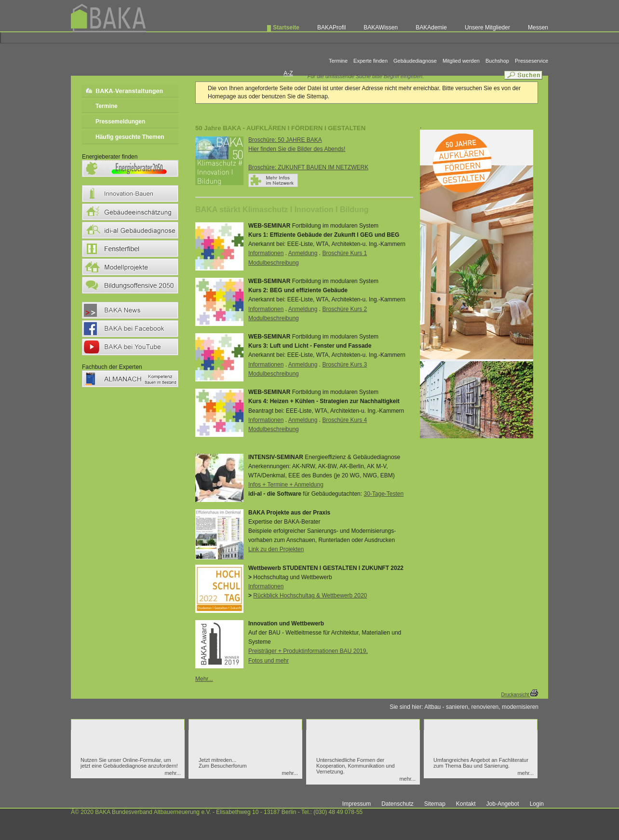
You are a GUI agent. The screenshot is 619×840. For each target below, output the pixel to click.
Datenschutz (397, 804)
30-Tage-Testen (384, 494)
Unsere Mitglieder (487, 27)
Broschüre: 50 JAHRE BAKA (285, 140)
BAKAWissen (381, 27)
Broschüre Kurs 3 (344, 365)
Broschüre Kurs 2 (344, 309)
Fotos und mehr (269, 661)
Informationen (266, 253)
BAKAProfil (331, 27)
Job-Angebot (503, 804)
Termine (338, 61)
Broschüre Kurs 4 (344, 420)
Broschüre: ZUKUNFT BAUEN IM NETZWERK (308, 167)
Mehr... (204, 679)
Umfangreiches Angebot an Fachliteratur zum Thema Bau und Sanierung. (481, 763)
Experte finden (370, 61)
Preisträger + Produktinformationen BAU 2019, (308, 651)
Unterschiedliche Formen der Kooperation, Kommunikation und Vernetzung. (356, 766)
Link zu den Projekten (276, 549)
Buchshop (497, 61)
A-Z (288, 73)
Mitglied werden (461, 61)
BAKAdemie (431, 27)
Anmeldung (303, 253)
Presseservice (532, 61)
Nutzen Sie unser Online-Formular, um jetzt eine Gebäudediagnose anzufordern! (129, 763)
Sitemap (435, 804)
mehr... (173, 773)
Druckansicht (519, 695)
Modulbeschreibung (274, 263)
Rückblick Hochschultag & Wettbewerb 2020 (310, 596)
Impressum (357, 804)
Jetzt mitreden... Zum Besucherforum (223, 763)
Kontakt (466, 804)
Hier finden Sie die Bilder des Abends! (297, 149)
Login (537, 804)
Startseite (286, 27)
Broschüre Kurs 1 (344, 253)
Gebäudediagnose (415, 61)
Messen (538, 27)
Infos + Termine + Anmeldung (286, 485)
